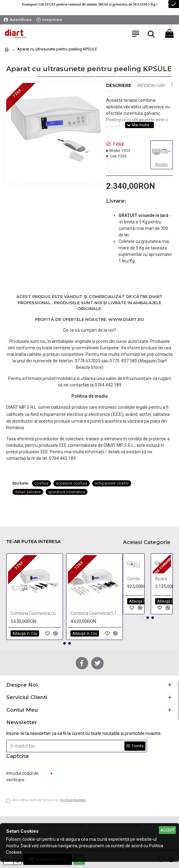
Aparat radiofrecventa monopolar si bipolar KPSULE (163, 579)
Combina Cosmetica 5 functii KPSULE (96, 613)
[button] (60, 643)
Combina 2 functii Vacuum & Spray (135, 579)
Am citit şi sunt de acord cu (47, 800)
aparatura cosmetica (67, 492)
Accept (168, 830)
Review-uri (151, 86)
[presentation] (96, 779)
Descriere (119, 86)
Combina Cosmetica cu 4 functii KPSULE (36, 613)
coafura (41, 483)
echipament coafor (112, 483)
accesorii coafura (72, 483)
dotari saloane (28, 492)
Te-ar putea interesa (33, 542)
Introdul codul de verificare (22, 777)
